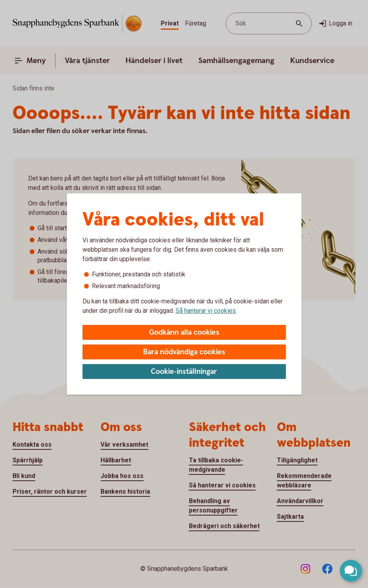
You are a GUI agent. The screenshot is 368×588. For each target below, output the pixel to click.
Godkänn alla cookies (184, 333)
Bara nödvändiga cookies (184, 352)
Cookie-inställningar (184, 372)
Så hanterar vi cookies (206, 311)
